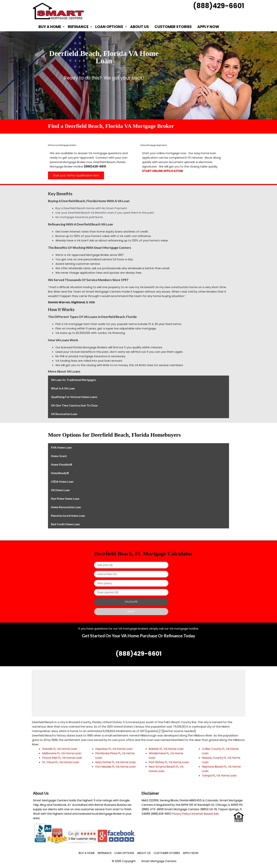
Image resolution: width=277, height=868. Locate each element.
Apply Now (208, 27)
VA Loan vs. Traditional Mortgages (73, 380)
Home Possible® (62, 464)
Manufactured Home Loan (68, 516)
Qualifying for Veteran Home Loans (74, 397)
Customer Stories (173, 27)
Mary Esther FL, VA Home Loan (116, 762)
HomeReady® (60, 473)
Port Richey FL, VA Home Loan (169, 762)
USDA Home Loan (62, 482)
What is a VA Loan (63, 388)
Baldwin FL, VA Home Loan (166, 749)
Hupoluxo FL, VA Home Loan (114, 749)
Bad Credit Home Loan (65, 524)
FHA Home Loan (61, 447)
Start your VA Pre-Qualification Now (76, 175)
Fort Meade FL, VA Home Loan (116, 767)
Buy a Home (50, 27)
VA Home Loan (60, 490)
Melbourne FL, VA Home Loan (62, 753)
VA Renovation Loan (64, 414)
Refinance (78, 27)
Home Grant (59, 456)
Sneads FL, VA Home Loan (60, 749)
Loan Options (109, 27)
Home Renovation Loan (66, 507)
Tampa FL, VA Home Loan (219, 775)
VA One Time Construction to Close (74, 405)
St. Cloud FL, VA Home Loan (61, 762)
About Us (140, 27)
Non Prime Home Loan (65, 499)
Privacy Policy (181, 814)
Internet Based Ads (205, 814)
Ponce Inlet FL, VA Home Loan (62, 758)
